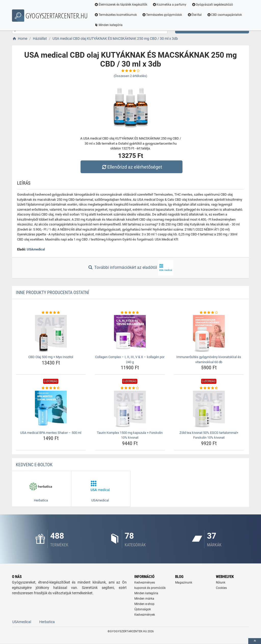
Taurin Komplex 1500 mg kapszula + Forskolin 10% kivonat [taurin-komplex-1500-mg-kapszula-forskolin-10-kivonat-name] (130, 435)
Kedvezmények (145, 615)
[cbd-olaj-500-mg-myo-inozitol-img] (51, 334)
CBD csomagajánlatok (225, 15)
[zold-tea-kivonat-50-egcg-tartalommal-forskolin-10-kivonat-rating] (209, 388)
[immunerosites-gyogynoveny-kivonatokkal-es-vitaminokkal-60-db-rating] (209, 313)
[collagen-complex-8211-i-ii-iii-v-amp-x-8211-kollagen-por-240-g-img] (130, 334)
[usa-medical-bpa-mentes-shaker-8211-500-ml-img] (51, 410)
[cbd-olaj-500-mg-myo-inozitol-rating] (51, 313)
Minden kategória (109, 25)
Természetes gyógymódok (163, 15)
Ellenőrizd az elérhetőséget (132, 167)
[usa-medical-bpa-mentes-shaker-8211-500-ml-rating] (51, 388)
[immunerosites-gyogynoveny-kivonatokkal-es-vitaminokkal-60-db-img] (209, 334)
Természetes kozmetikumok (117, 15)
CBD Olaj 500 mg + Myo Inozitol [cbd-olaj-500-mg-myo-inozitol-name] (51, 357)
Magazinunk (184, 583)
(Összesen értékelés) (130, 76)
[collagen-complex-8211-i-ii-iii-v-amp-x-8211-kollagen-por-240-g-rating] (130, 313)
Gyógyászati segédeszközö (213, 5)
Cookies (221, 588)
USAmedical (36, 249)
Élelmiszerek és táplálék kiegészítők (122, 5)
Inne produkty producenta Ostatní (53, 292)
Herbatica (47, 622)
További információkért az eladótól (130, 268)
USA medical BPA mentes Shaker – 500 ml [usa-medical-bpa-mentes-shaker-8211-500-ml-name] (51, 433)
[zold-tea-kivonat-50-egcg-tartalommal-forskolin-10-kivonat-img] (209, 410)
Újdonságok (143, 609)
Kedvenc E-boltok (34, 465)
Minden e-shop (144, 604)
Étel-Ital (196, 15)
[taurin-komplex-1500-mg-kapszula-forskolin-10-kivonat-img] (130, 410)
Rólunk (221, 583)
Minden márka (144, 599)
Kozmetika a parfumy (171, 5)
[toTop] (255, 641)
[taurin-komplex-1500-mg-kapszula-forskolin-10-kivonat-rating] (130, 388)
